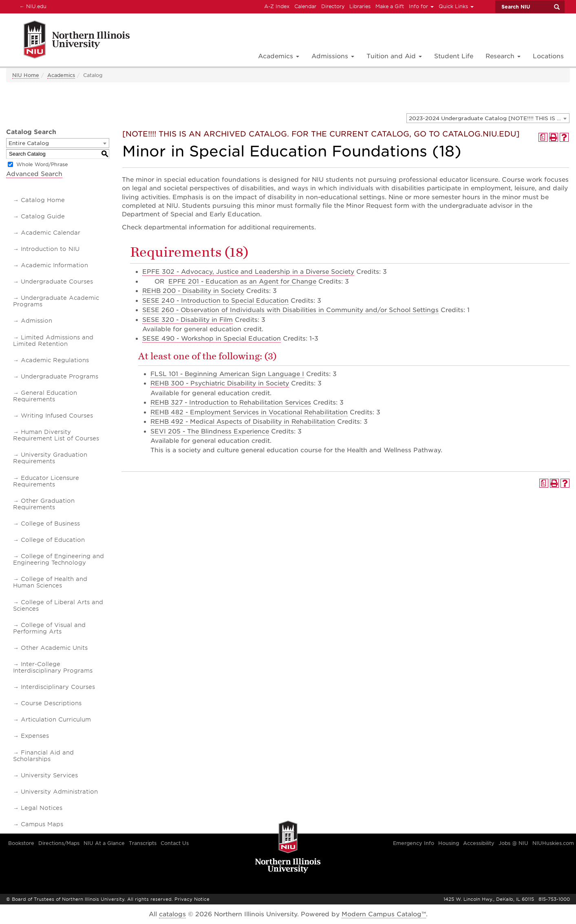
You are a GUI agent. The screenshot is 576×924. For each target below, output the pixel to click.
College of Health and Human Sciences (50, 582)
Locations (548, 56)
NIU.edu (32, 6)
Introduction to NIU (50, 249)
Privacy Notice (192, 899)
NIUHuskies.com (553, 843)
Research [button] (503, 56)
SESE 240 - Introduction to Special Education (215, 301)
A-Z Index (277, 6)
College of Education (53, 540)
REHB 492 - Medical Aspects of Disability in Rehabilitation (243, 422)
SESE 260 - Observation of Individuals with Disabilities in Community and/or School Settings (290, 310)
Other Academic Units (54, 648)
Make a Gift (390, 6)
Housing (449, 843)
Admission (36, 321)
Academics (61, 75)
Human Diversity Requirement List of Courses (56, 435)
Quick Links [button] (456, 6)
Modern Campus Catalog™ (384, 914)
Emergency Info (414, 843)
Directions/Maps (59, 843)
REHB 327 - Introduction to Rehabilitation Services (231, 403)
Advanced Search (34, 174)
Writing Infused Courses (57, 416)
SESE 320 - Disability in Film (188, 320)
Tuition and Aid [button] (394, 56)
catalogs (172, 914)
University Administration (59, 792)
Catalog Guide (43, 216)
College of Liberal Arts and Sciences (58, 605)
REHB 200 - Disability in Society (193, 291)
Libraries (360, 6)
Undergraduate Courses (57, 282)
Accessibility (479, 843)
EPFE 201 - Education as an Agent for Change (242, 282)
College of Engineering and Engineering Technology (58, 559)
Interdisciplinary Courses (58, 687)
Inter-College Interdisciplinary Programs (53, 667)
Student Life (454, 56)
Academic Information (54, 265)
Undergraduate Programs (60, 376)
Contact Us (175, 843)
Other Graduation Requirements (44, 504)
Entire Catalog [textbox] (29, 143)
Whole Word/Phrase (42, 164)
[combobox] (488, 118)
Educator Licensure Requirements (46, 481)
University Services (49, 775)
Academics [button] (279, 56)
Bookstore (21, 843)
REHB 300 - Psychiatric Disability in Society (220, 383)
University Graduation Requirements (50, 458)
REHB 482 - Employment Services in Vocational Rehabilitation (249, 412)
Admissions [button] (333, 56)
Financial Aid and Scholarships (43, 756)
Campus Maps (42, 824)
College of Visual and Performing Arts (49, 628)
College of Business (50, 524)
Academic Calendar (51, 233)
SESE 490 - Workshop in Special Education (212, 339)
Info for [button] (421, 6)
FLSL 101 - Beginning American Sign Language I (227, 374)
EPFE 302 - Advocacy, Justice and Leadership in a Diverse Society (248, 272)
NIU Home (26, 75)
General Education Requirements (45, 396)
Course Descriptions (51, 703)
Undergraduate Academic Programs (56, 301)
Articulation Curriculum (56, 719)
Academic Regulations (55, 360)
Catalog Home (43, 200)
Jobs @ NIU (513, 843)
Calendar (305, 6)
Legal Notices (42, 808)
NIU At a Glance (104, 843)
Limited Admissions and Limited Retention (53, 341)
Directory (333, 6)
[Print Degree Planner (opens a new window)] (543, 137)
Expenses (35, 736)
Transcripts (143, 843)
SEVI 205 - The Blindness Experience (210, 431)
